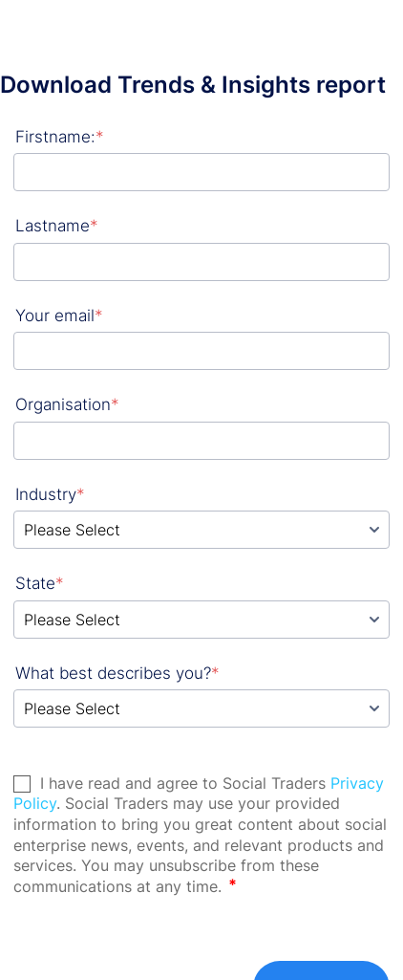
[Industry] (201, 530)
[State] (201, 620)
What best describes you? (117, 673)
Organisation (67, 404)
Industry (50, 494)
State (40, 583)
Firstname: (60, 137)
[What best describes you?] (201, 708)
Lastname (57, 226)
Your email (59, 316)
